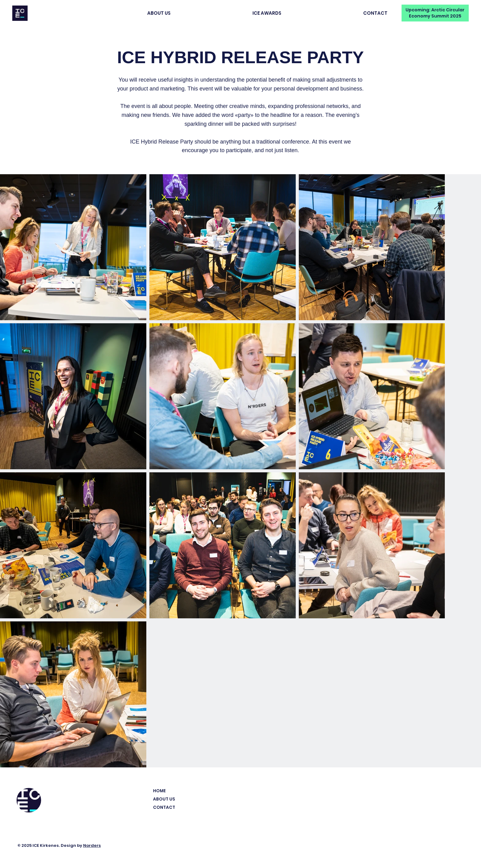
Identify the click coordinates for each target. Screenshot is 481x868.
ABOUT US (164, 799)
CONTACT (164, 807)
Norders (92, 845)
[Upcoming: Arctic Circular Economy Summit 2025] (435, 13)
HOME (159, 791)
